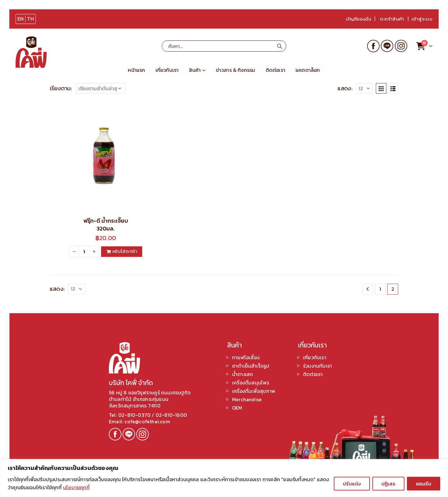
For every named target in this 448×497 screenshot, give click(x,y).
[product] (106, 156)
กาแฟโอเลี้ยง (246, 357)
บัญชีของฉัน (359, 19)
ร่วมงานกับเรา (317, 366)
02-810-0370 (135, 415)
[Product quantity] (84, 252)
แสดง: (345, 88)
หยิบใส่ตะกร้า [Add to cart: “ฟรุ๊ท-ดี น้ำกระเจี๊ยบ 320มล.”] (125, 251)
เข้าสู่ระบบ (422, 19)
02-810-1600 (171, 415)
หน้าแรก (136, 70)
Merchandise (247, 399)
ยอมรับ (424, 484)
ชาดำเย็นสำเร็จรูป (251, 366)
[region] (224, 478)
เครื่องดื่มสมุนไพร (251, 383)
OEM (237, 408)
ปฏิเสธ (388, 484)
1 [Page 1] (380, 289)
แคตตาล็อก (308, 70)
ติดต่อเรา (275, 70)
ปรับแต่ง (352, 484)
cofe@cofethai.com (147, 421)
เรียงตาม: (61, 88)
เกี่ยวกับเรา (167, 70)
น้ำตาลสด (243, 374)
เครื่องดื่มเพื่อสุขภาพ (254, 391)
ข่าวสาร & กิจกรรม (236, 70)
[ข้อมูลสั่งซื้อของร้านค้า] (100, 88)
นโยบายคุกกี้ (76, 487)
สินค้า (195, 70)
